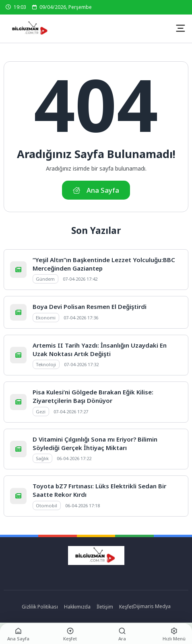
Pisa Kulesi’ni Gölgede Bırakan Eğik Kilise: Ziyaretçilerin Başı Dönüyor (93, 396)
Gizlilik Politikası (40, 607)
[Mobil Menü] (180, 28)
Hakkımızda (77, 607)
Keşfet (126, 607)
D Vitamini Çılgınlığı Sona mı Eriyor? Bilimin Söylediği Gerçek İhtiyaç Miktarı (95, 443)
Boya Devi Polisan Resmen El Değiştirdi (90, 306)
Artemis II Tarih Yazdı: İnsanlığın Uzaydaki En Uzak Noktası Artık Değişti (100, 349)
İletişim (105, 607)
